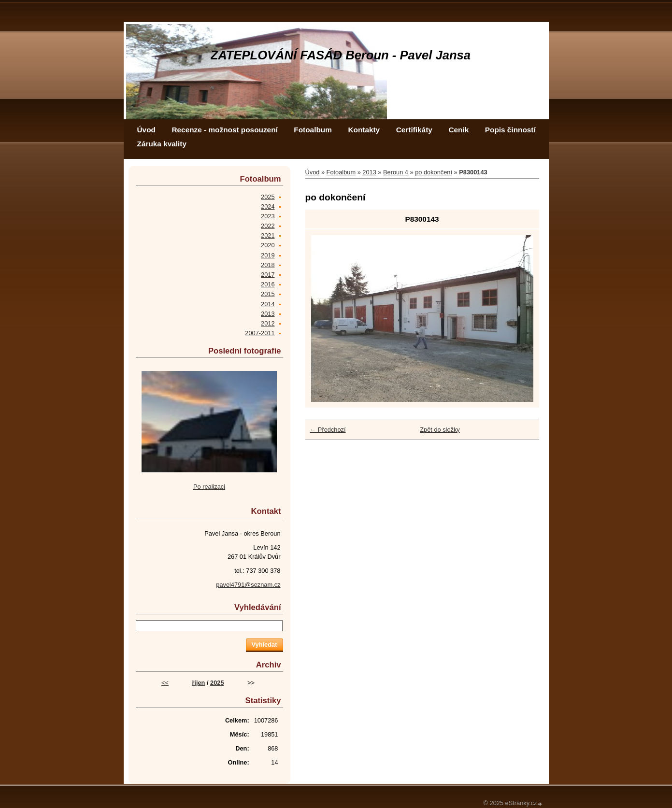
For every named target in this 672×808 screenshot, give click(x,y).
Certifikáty (414, 130)
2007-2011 (260, 333)
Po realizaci (209, 487)
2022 (268, 226)
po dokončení (434, 172)
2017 (268, 275)
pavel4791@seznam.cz (248, 585)
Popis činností (510, 130)
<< (165, 683)
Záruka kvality (162, 144)
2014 (268, 304)
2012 (268, 323)
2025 (268, 197)
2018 (268, 265)
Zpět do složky (440, 430)
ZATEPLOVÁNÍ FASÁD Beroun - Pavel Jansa (341, 55)
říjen (198, 683)
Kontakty (364, 130)
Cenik (458, 130)
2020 (268, 245)
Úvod (146, 130)
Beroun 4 (396, 172)
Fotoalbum (313, 130)
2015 (268, 294)
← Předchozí (328, 430)
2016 (268, 284)
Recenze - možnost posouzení (224, 130)
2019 (268, 255)
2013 (369, 172)
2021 (268, 235)
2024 (268, 206)
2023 (268, 216)
